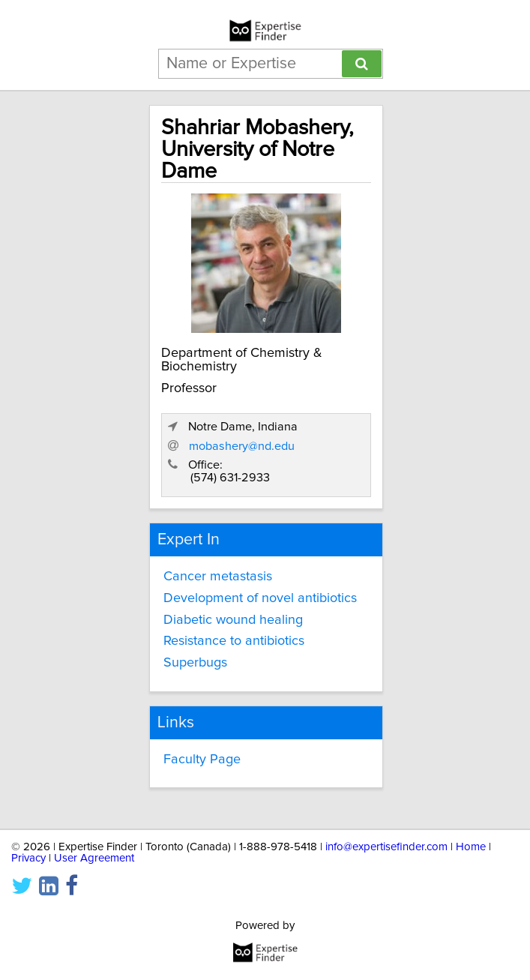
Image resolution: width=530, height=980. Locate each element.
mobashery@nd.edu (242, 446)
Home (471, 847)
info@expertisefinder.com (386, 847)
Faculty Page (202, 760)
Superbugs (195, 663)
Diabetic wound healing (233, 620)
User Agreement (94, 858)
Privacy (28, 858)
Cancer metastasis (218, 577)
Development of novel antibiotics (260, 598)
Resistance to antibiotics (234, 641)
